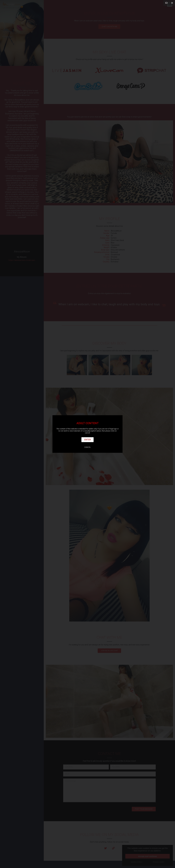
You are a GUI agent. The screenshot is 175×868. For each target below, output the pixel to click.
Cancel (87, 447)
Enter (88, 440)
